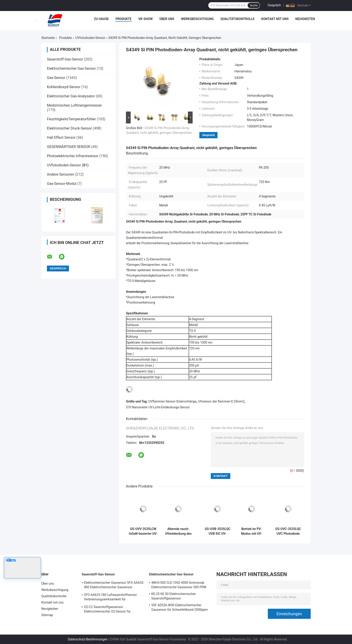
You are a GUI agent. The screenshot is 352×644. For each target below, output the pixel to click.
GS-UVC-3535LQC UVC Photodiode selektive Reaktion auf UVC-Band (288, 531)
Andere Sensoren (60, 174)
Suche (254, 5)
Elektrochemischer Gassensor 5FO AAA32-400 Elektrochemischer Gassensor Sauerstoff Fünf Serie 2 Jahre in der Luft (114, 586)
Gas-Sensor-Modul (62, 184)
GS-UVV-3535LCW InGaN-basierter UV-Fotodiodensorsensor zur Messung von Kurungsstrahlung (143, 531)
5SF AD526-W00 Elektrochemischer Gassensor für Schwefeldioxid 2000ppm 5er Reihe (180, 608)
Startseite (48, 38)
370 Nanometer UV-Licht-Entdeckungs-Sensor (158, 407)
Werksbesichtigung (197, 19)
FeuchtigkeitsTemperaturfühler (71, 119)
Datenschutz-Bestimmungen (88, 639)
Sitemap (47, 615)
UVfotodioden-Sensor (90, 38)
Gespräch (274, 5)
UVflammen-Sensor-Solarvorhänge (172, 401)
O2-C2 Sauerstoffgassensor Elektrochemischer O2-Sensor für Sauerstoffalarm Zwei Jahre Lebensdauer (113, 610)
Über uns (167, 19)
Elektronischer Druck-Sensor (69, 128)
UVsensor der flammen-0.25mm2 (221, 401)
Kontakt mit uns (275, 19)
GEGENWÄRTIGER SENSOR (69, 147)
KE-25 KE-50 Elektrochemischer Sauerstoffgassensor (174, 596)
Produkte (123, 19)
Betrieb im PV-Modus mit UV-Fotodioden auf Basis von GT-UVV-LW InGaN (251, 531)
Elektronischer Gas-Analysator (71, 96)
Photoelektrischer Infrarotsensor (73, 156)
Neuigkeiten (305, 19)
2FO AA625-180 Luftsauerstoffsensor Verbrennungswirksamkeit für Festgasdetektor (110, 598)
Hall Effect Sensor (61, 138)
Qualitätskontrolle (238, 19)
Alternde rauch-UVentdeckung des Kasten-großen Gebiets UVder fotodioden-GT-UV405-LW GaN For (178, 531)
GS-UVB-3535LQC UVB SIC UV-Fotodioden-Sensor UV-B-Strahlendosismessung (218, 531)
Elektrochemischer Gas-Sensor (71, 68)
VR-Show (145, 19)
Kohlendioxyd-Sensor (64, 87)
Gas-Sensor (56, 78)
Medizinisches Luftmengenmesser (74, 105)
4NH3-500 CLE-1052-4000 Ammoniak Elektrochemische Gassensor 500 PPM (179, 585)
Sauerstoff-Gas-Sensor (65, 59)
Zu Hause (101, 19)
